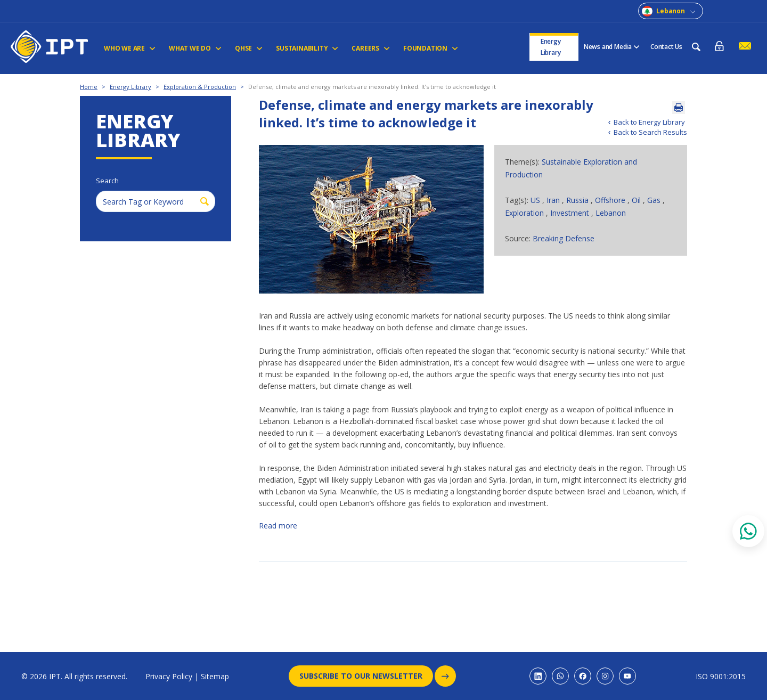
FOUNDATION (431, 48)
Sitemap (215, 676)
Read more (278, 526)
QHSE (249, 48)
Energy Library (551, 47)
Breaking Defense (564, 238)
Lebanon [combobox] (671, 11)
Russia (578, 200)
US (536, 200)
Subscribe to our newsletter (366, 676)
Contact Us (666, 47)
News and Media (612, 47)
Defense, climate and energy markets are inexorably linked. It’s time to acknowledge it (372, 87)
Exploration (525, 213)
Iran (554, 200)
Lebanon (611, 213)
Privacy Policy (169, 676)
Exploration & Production (200, 87)
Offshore (610, 200)
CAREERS (371, 48)
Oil (637, 200)
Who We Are (130, 48)
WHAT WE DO (195, 48)
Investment (571, 213)
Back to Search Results (650, 132)
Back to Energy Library (649, 122)
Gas (655, 200)
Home (89, 87)
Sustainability (307, 48)
